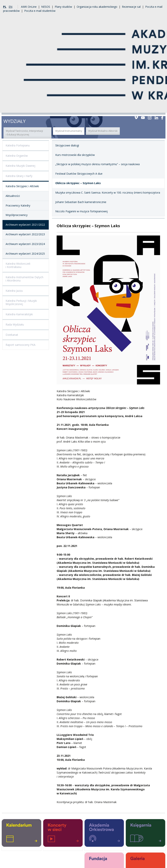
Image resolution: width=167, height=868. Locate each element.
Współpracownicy (17, 215)
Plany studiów (63, 7)
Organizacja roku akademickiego (97, 7)
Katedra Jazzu (14, 291)
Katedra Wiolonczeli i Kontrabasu (18, 265)
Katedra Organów (17, 156)
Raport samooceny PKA (21, 345)
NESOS (46, 7)
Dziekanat (12, 335)
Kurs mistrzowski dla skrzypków (75, 155)
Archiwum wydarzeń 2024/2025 (25, 254)
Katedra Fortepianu (18, 145)
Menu (161, 108)
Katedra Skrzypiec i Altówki (22, 186)
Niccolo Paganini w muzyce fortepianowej (81, 211)
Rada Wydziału (15, 324)
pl (5, 7)
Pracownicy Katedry (18, 205)
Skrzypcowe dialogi (67, 145)
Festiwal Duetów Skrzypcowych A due (79, 174)
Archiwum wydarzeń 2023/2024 (25, 244)
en (10, 7)
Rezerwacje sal (131, 7)
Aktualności (13, 196)
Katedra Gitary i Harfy (19, 176)
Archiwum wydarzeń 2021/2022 (25, 225)
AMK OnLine (29, 7)
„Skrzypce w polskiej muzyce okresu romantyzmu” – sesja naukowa (97, 164)
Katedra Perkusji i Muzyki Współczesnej (21, 302)
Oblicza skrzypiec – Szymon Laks (78, 183)
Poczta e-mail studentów (40, 11)
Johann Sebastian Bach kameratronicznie (81, 202)
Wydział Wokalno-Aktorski (103, 131)
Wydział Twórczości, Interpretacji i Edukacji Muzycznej (24, 133)
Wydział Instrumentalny (69, 131)
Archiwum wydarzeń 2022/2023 (25, 234)
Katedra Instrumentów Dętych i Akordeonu (24, 279)
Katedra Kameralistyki (19, 314)
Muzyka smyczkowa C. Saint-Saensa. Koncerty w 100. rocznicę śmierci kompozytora (108, 193)
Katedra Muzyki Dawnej (20, 166)
